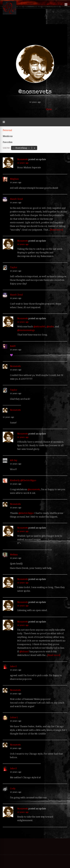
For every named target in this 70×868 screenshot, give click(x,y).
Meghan (14, 179)
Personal (7, 130)
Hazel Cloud (16, 199)
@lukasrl (24, 651)
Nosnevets (23, 159)
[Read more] (56, 230)
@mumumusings (26, 330)
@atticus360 (39, 326)
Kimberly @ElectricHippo (23, 480)
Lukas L (14, 717)
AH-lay (14, 460)
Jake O (13, 666)
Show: (7, 148)
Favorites (8, 142)
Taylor (14, 267)
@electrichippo (26, 513)
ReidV (13, 346)
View (49, 109)
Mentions (8, 136)
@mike (50, 326)
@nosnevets (34, 489)
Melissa (14, 554)
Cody (13, 788)
